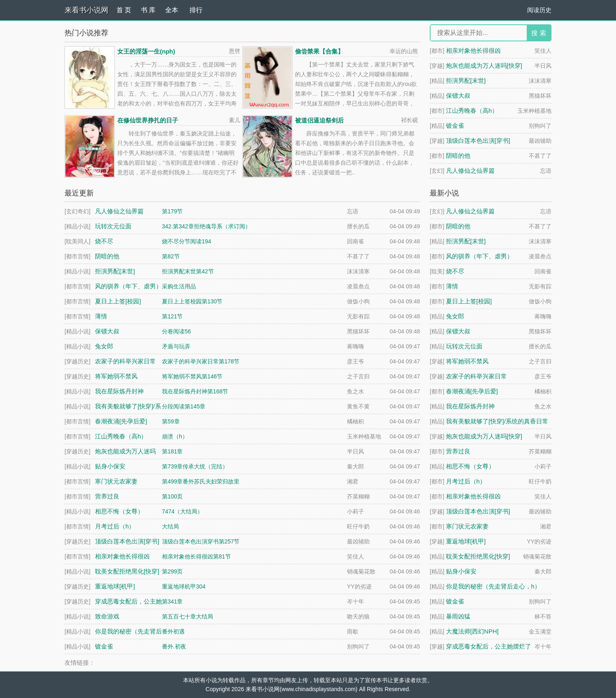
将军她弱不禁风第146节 (192, 376)
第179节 (172, 211)
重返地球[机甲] (466, 541)
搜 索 (538, 33)
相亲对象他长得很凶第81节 (196, 556)
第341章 (172, 601)
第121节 (172, 316)
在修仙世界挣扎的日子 (148, 120)
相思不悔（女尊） (470, 466)
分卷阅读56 (177, 331)
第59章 (171, 421)
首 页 (124, 10)
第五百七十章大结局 (187, 616)
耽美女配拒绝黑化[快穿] (478, 556)
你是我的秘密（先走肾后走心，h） (493, 586)
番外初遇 (173, 631)
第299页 (172, 571)
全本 (172, 10)
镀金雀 (455, 126)
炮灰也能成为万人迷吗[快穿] (484, 66)
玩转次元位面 (464, 346)
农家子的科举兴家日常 (476, 376)
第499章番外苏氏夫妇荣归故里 (201, 481)
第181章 (172, 451)
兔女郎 (455, 316)
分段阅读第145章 (184, 406)
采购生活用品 (179, 286)
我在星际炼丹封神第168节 (195, 391)
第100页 (172, 496)
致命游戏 (107, 616)
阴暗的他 (458, 156)
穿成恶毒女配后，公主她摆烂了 (489, 646)
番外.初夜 (174, 646)
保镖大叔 (458, 96)
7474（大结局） (182, 511)
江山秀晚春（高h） (472, 111)
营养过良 (458, 451)
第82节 (171, 256)
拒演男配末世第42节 (188, 271)
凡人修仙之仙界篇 (470, 171)
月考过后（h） (466, 481)
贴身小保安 (461, 571)
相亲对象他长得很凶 (473, 50)
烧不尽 (455, 271)
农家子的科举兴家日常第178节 (201, 361)
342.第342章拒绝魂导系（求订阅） (206, 226)
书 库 (148, 10)
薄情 (452, 286)
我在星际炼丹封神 (470, 406)
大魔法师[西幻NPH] (472, 631)
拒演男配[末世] (466, 81)
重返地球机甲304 (184, 586)
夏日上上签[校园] (469, 301)
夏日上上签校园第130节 (192, 301)
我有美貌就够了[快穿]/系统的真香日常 (497, 421)
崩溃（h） (175, 436)
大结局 (170, 526)
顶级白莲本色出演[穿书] (478, 141)
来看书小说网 (86, 10)
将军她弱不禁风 (467, 361)
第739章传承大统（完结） (195, 466)
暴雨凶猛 (458, 616)
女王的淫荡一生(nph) (146, 51)
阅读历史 (539, 10)
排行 (196, 10)
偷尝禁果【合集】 (319, 51)
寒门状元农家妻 (467, 526)
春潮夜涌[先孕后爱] (472, 391)
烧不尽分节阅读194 (186, 241)
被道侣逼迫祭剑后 (319, 120)
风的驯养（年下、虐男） (479, 256)
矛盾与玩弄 (176, 346)
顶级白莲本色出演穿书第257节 (201, 541)
